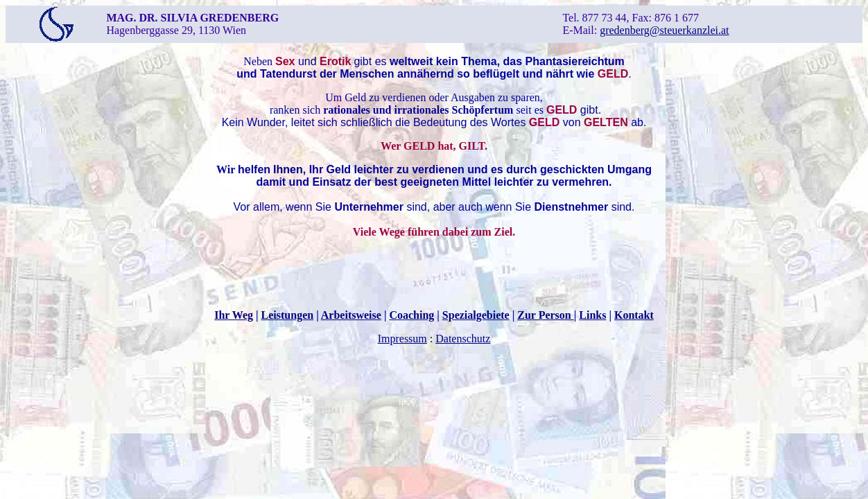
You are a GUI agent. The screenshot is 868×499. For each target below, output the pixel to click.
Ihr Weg (234, 315)
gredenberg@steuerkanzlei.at (664, 30)
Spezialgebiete (476, 315)
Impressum (402, 339)
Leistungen (288, 315)
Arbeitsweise (351, 315)
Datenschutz (463, 339)
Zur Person (545, 315)
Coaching (411, 315)
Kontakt (634, 315)
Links (592, 315)
